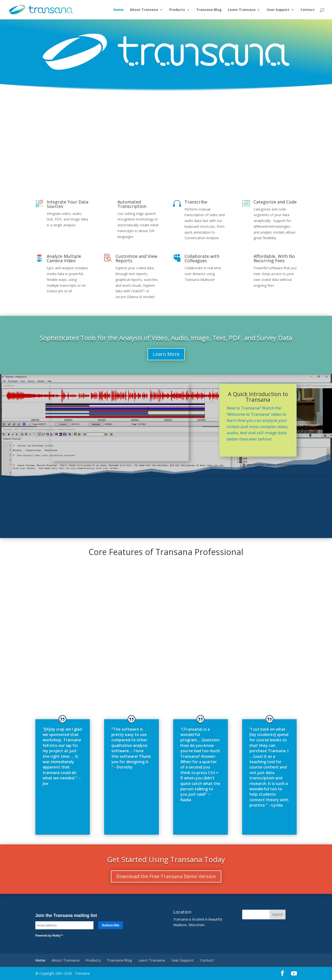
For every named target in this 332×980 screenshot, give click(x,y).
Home (118, 10)
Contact (308, 10)
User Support (278, 10)
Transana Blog (209, 10)
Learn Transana (242, 10)
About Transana (144, 10)
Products (177, 10)
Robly (56, 936)
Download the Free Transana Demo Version (166, 876)
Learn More (166, 354)
